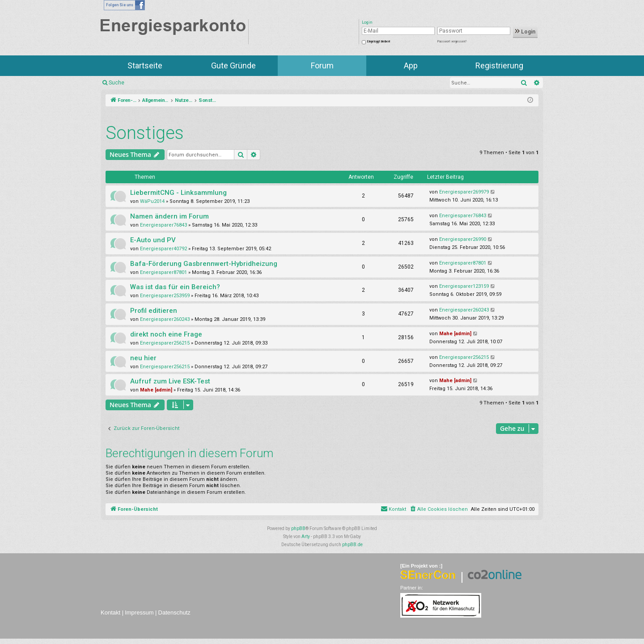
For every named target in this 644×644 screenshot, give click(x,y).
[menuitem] (439, 509)
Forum (322, 65)
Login (525, 32)
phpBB (298, 528)
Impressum (139, 612)
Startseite (145, 65)
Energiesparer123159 (464, 286)
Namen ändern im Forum (169, 216)
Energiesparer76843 (163, 225)
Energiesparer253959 (165, 296)
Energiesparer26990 (463, 239)
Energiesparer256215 (165, 343)
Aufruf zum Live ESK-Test (170, 381)
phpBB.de (352, 545)
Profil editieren (154, 311)
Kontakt (110, 612)
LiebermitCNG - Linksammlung (178, 193)
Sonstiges (145, 133)
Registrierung (499, 65)
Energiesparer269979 (464, 192)
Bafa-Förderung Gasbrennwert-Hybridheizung (204, 264)
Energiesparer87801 (163, 272)
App (411, 65)
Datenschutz (174, 612)
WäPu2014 (152, 201)
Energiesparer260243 (165, 319)
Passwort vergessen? (452, 42)
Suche (117, 83)
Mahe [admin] (455, 334)
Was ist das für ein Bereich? (175, 287)
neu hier (143, 358)
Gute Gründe (233, 65)
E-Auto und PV (153, 240)
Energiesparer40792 (163, 249)
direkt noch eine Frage (166, 334)
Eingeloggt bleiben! (379, 42)
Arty (306, 537)
